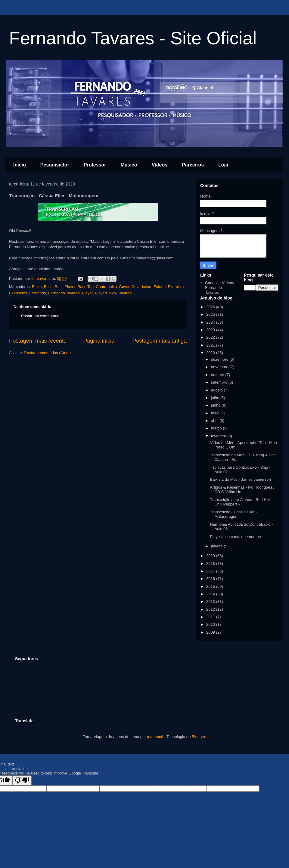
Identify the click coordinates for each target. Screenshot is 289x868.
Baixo (37, 287)
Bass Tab (86, 287)
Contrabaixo (106, 287)
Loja (223, 165)
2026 (211, 307)
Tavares (125, 293)
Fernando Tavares (64, 293)
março (217, 428)
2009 (211, 632)
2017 (211, 571)
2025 (211, 314)
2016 (211, 579)
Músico (129, 165)
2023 (211, 330)
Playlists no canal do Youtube (235, 537)
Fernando (38, 293)
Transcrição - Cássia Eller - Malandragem (233, 514)
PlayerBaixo (105, 293)
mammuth (156, 737)
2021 (211, 345)
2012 (211, 609)
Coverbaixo (141, 287)
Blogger (198, 737)
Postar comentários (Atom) (48, 353)
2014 (211, 594)
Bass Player (65, 287)
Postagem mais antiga (160, 341)
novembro (220, 367)
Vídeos (160, 165)
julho (216, 398)
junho (216, 405)
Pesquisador (55, 165)
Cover (124, 287)
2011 (211, 617)
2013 (211, 602)
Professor (95, 165)
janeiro (218, 546)
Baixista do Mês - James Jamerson (240, 479)
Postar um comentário (40, 316)
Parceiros (193, 165)
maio (216, 413)
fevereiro (219, 436)
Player (87, 293)
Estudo (160, 287)
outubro (218, 375)
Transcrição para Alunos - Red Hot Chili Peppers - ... (240, 502)
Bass (48, 287)
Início (20, 165)
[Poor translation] (22, 780)
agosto (218, 390)
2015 (211, 586)
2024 (211, 322)
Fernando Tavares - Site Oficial (133, 38)
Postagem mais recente (38, 341)
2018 (211, 564)
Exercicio (176, 287)
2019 (211, 556)
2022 (211, 337)
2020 (211, 353)
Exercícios (18, 293)
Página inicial (99, 341)
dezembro (220, 359)
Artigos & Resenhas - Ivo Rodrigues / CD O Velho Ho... (242, 490)
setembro (220, 382)
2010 (211, 624)
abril (215, 421)
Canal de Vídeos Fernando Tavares (219, 287)
